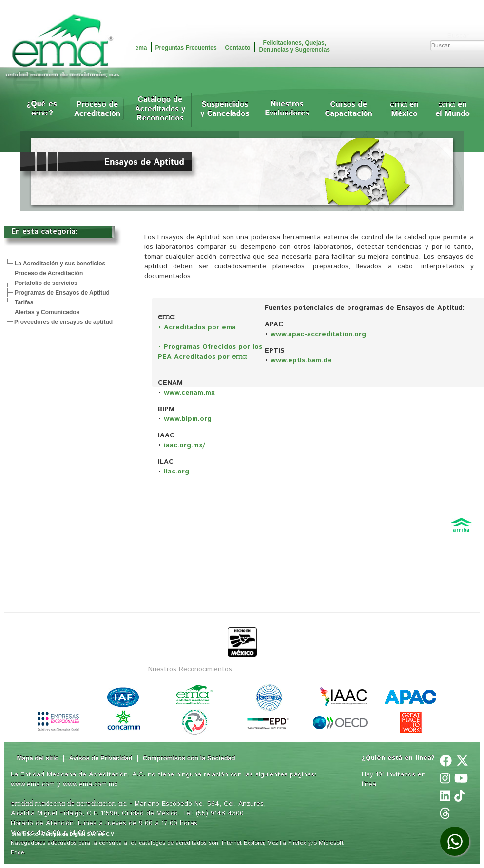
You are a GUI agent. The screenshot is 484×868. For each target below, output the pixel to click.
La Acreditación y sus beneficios (60, 264)
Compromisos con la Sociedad (189, 758)
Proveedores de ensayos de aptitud (63, 322)
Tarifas (24, 302)
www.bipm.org (188, 419)
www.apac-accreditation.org (318, 334)
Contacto (238, 48)
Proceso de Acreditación (49, 273)
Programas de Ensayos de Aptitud (62, 293)
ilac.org (176, 472)
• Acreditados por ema (197, 327)
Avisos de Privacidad (100, 758)
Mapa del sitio (38, 758)
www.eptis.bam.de (300, 360)
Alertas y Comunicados (47, 312)
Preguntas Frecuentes (186, 48)
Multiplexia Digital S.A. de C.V (78, 834)
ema (141, 48)
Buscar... (461, 36)
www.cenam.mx (189, 393)
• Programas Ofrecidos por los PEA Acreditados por (210, 352)
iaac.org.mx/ (184, 445)
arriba (461, 528)
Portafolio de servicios (46, 283)
